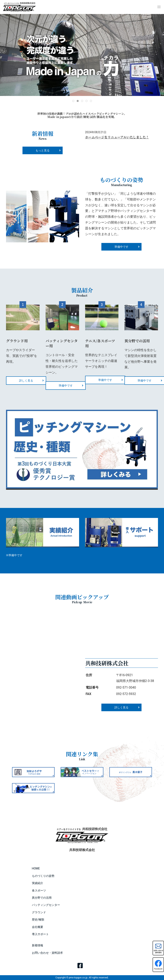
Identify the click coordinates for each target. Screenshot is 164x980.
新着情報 (38, 945)
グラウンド (39, 912)
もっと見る (43, 150)
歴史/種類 (38, 920)
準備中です (66, 386)
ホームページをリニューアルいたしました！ (117, 137)
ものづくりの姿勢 (43, 876)
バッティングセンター (46, 905)
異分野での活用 (42, 898)
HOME (36, 868)
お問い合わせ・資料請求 (47, 953)
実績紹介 (38, 883)
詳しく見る (26, 381)
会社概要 (38, 927)
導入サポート (40, 934)
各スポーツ (39, 890)
